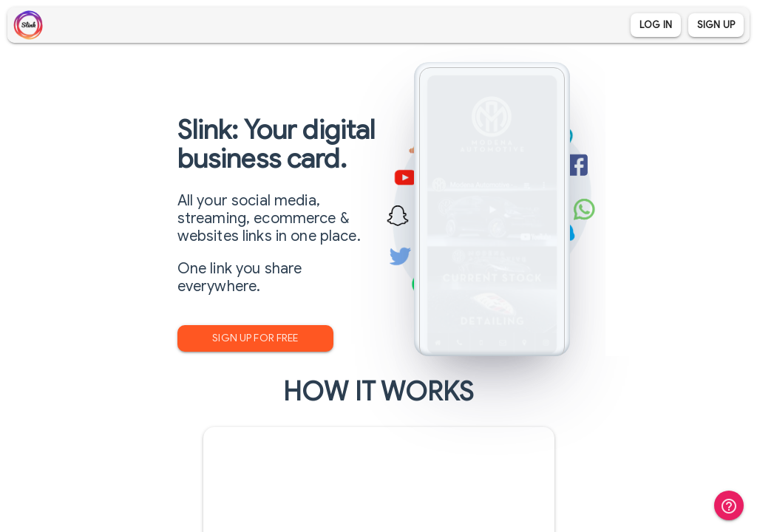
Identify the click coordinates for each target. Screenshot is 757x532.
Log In (656, 25)
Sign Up (716, 25)
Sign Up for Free (255, 338)
